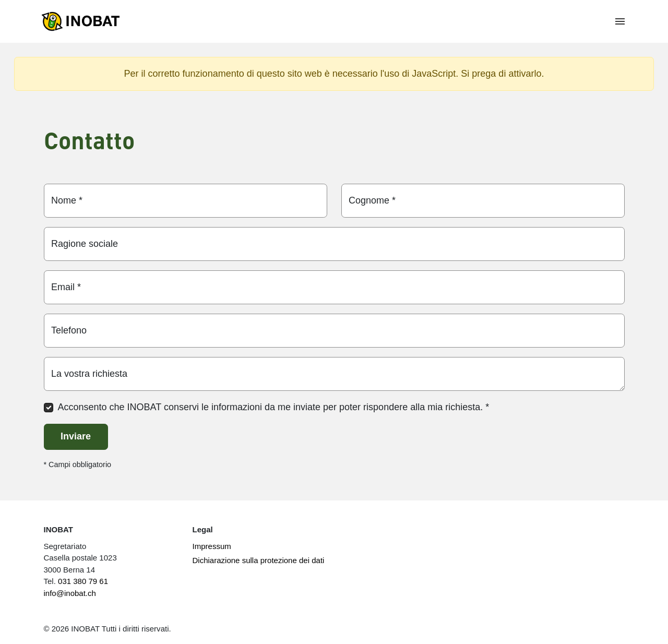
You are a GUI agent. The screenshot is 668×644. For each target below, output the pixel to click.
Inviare (76, 436)
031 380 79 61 (83, 581)
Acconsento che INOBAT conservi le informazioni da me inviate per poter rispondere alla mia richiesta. (274, 407)
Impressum (212, 546)
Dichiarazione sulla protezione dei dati (259, 560)
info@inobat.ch (70, 593)
